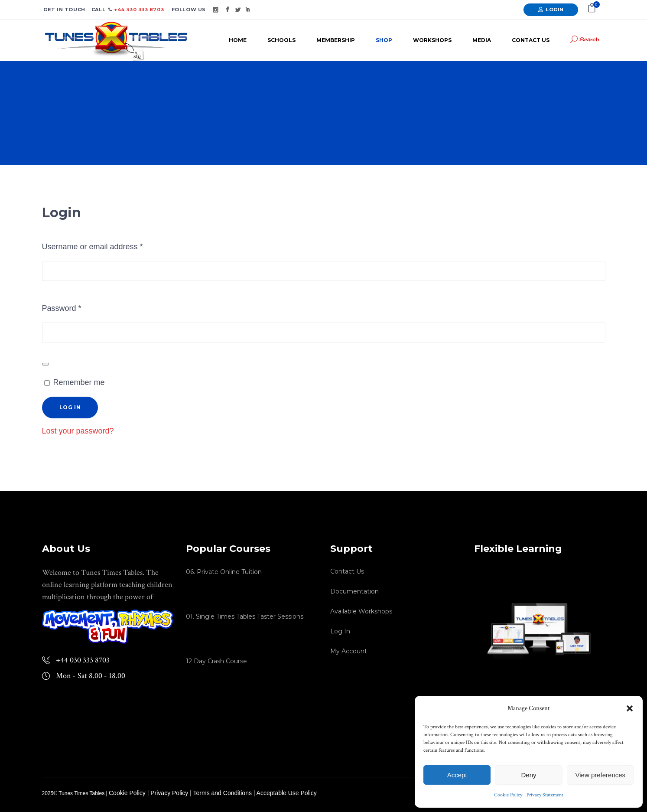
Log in (70, 407)
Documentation (354, 591)
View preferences (601, 775)
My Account (349, 651)
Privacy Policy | (172, 793)
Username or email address (108, 245)
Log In (340, 631)
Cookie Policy (508, 795)
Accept (457, 775)
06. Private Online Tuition (224, 572)
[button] (630, 708)
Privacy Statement (545, 795)
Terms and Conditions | (225, 793)
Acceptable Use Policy (287, 793)
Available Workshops (361, 611)
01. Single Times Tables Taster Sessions (245, 616)
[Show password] (46, 364)
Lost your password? (78, 431)
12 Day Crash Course (216, 661)
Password (77, 306)
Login (555, 10)
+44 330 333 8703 (138, 10)
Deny (528, 775)
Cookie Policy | (130, 793)
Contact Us (347, 571)
